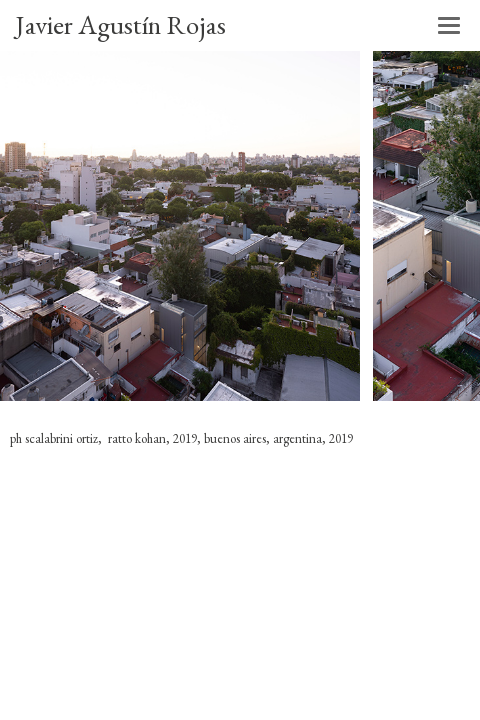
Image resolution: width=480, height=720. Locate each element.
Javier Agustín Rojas (120, 24)
